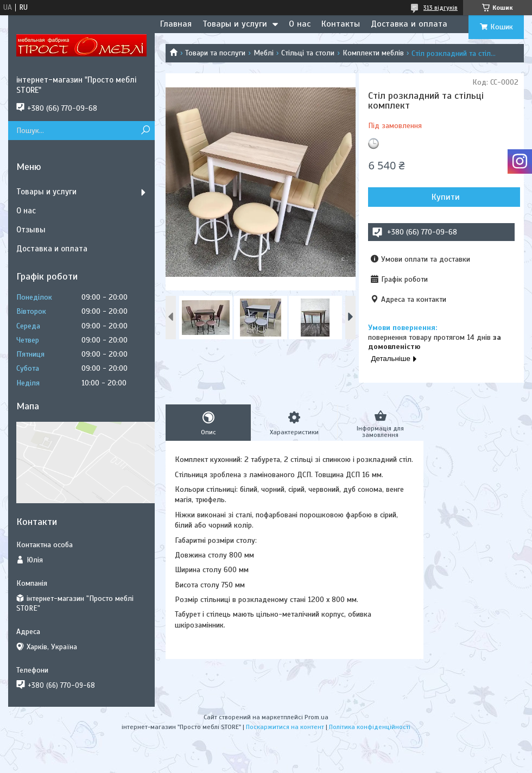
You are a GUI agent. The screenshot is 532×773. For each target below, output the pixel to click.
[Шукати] (145, 131)
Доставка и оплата (409, 24)
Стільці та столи (308, 53)
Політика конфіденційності (370, 727)
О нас (300, 24)
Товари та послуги (215, 53)
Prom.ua (316, 717)
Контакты (341, 24)
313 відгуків (441, 8)
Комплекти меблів (373, 53)
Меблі (264, 53)
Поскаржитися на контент (285, 727)
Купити (446, 197)
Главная (176, 24)
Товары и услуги (235, 24)
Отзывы (31, 230)
